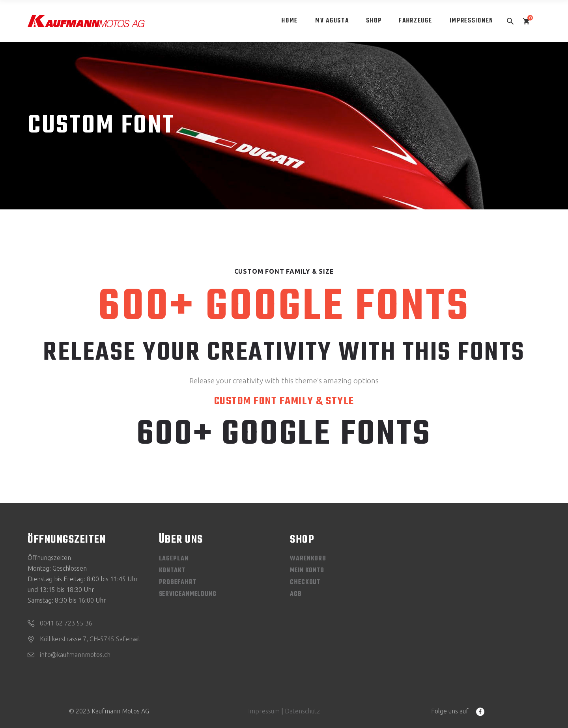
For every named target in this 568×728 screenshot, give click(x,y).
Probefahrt (178, 582)
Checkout (305, 582)
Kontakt (172, 571)
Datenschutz (302, 711)
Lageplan (174, 559)
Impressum (264, 711)
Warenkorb (308, 559)
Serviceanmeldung (188, 594)
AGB (296, 594)
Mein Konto (307, 571)
